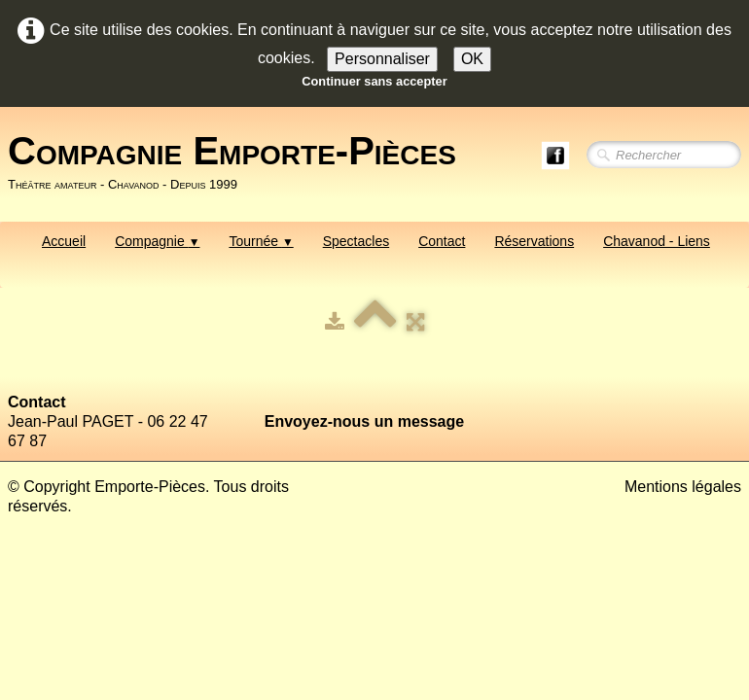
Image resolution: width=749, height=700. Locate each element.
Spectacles (356, 241)
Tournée (261, 241)
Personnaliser (382, 59)
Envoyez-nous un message (364, 421)
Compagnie (157, 241)
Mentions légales (683, 487)
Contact (442, 241)
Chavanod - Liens (657, 241)
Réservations (534, 241)
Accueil (64, 241)
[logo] (239, 162)
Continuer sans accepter (374, 81)
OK (472, 59)
